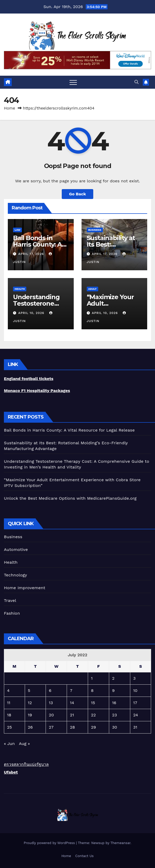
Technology (16, 575)
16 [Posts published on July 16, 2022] (114, 703)
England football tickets (29, 379)
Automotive (16, 549)
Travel (10, 600)
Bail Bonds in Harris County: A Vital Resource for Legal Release (69, 430)
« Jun (9, 744)
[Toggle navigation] (73, 82)
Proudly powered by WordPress (50, 843)
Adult (92, 289)
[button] (137, 82)
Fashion (12, 613)
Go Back (77, 194)
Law (17, 230)
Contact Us (85, 856)
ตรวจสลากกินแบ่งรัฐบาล (26, 764)
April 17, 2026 (32, 254)
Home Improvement (25, 588)
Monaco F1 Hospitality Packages (37, 391)
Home (10, 108)
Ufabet (11, 772)
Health (20, 289)
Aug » (24, 744)
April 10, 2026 (32, 313)
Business (95, 230)
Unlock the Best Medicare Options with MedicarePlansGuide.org (70, 498)
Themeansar (120, 843)
